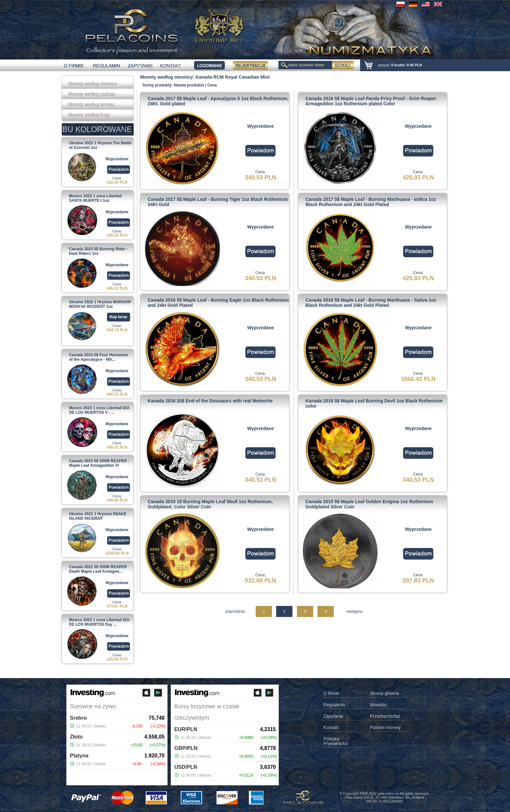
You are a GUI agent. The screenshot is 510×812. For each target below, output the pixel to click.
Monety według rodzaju (92, 94)
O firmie (331, 694)
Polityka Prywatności (336, 741)
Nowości (378, 705)
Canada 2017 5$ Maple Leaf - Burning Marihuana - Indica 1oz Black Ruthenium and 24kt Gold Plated (371, 202)
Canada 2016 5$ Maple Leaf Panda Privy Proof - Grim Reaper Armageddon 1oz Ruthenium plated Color (371, 101)
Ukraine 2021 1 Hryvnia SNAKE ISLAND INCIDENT (98, 516)
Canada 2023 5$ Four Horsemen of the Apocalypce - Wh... (99, 357)
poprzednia (235, 611)
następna (354, 611)
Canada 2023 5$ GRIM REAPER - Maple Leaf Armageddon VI (99, 463)
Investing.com (114, 788)
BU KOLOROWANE (97, 129)
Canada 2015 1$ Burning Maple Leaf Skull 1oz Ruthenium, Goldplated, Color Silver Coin (210, 504)
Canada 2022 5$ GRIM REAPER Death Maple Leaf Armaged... (98, 569)
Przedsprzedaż (385, 716)
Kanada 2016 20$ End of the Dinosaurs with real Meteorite (210, 401)
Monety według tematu (91, 104)
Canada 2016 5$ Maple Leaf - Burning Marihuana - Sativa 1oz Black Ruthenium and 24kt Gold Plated (371, 303)
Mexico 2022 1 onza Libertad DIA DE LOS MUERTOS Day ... (99, 622)
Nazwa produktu (189, 85)
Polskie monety (385, 728)
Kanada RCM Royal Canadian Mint (233, 77)
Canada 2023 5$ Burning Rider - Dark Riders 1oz (98, 251)
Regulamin (334, 705)
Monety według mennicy (93, 84)
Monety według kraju (89, 115)
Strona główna (384, 694)
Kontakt (331, 728)
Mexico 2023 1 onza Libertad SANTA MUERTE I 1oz (95, 198)
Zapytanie (333, 716)
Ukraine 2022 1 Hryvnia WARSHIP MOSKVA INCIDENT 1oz (100, 304)
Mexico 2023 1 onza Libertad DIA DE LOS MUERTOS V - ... (99, 410)
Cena (212, 85)
